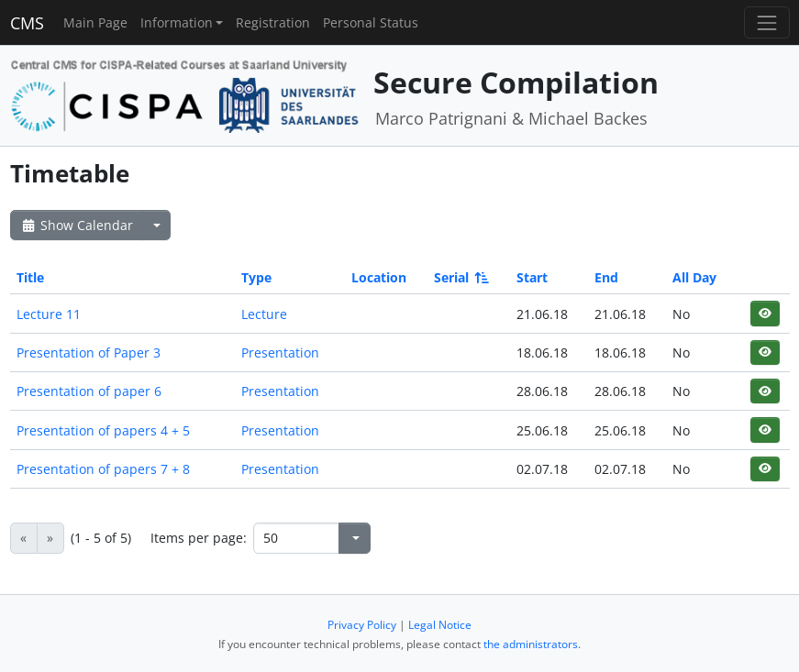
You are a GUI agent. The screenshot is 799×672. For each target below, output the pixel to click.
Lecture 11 (49, 314)
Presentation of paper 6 (89, 391)
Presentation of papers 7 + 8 (103, 469)
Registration (273, 22)
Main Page (95, 22)
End (606, 277)
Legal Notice (440, 625)
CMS (27, 23)
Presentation (280, 353)
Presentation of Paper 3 (89, 353)
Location (379, 277)
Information (177, 22)
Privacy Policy (362, 625)
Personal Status (371, 22)
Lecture (264, 314)
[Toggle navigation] (766, 22)
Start (532, 277)
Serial (460, 277)
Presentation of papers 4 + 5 (103, 430)
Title (30, 277)
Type (256, 277)
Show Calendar (77, 225)
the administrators (531, 644)
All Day (694, 277)
